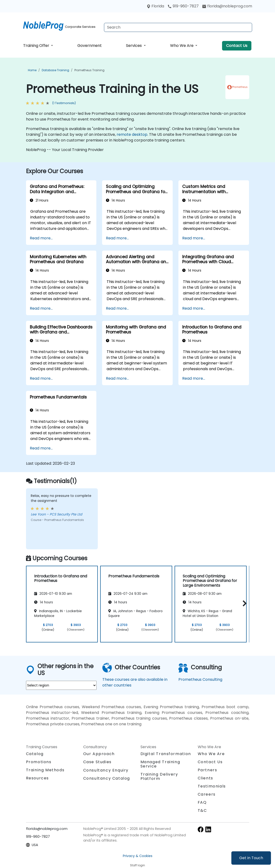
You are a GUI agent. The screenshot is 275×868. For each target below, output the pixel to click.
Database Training (55, 70)
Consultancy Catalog (107, 778)
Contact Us (237, 46)
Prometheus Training (89, 70)
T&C (202, 810)
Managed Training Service (160, 764)
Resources (37, 778)
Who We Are (182, 46)
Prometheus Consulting (200, 679)
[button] (243, 603)
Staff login (137, 865)
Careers (207, 794)
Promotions (39, 762)
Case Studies (97, 762)
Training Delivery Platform (159, 776)
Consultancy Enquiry (106, 770)
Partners (208, 770)
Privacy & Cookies (138, 856)
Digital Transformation (166, 754)
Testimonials (212, 786)
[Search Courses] (178, 27)
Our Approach (99, 754)
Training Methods (45, 770)
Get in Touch (251, 858)
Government (89, 46)
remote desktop (132, 134)
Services (134, 46)
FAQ (202, 802)
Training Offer (37, 46)
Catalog (35, 754)
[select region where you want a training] (61, 685)
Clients (205, 778)
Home (32, 70)
